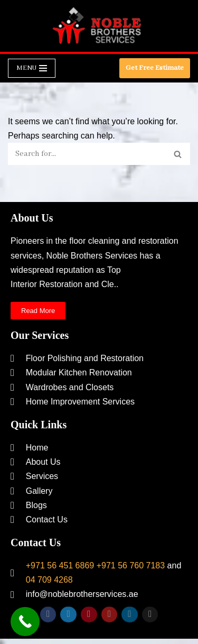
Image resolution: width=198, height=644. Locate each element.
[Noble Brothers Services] (99, 26)
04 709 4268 (49, 580)
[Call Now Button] (25, 622)
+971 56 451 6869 (60, 565)
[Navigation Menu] (32, 68)
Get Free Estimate (155, 68)
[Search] (87, 154)
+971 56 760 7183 (131, 565)
